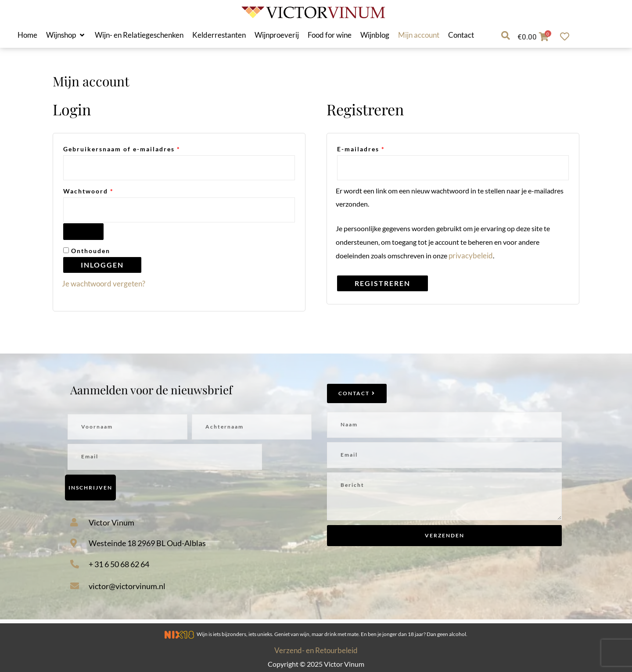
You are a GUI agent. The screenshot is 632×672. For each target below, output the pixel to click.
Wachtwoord (101, 190)
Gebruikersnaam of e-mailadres (134, 148)
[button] (66, 35)
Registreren (382, 283)
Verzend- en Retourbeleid (316, 650)
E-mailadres (373, 148)
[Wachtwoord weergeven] (83, 232)
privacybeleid (471, 256)
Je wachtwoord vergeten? (104, 284)
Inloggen (102, 265)
